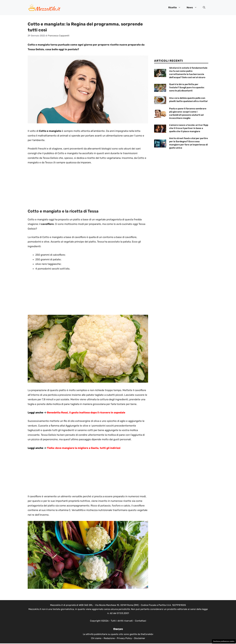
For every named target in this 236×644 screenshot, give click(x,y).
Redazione (109, 638)
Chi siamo (96, 638)
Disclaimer (140, 638)
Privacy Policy (124, 638)
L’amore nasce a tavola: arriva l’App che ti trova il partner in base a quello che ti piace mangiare (189, 128)
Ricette (176, 8)
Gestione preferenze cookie (224, 641)
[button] (204, 8)
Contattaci (141, 621)
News (193, 8)
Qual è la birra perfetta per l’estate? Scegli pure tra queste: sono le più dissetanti (187, 87)
